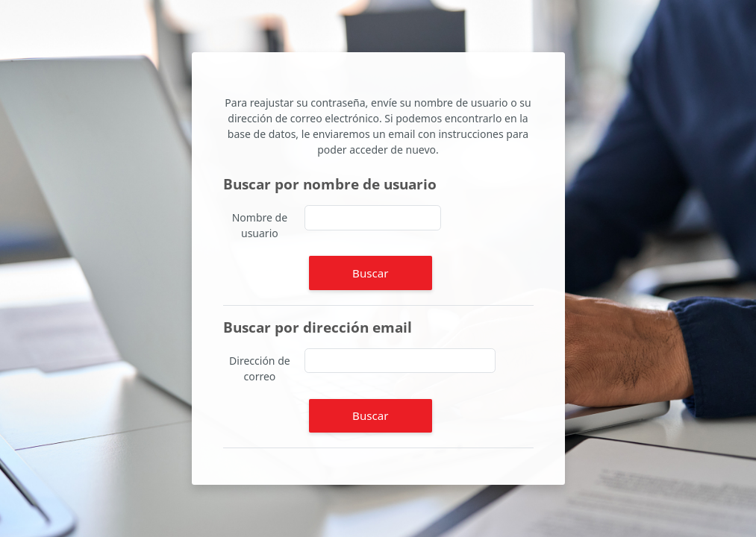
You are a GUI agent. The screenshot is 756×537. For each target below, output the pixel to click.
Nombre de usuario (260, 225)
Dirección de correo (260, 368)
